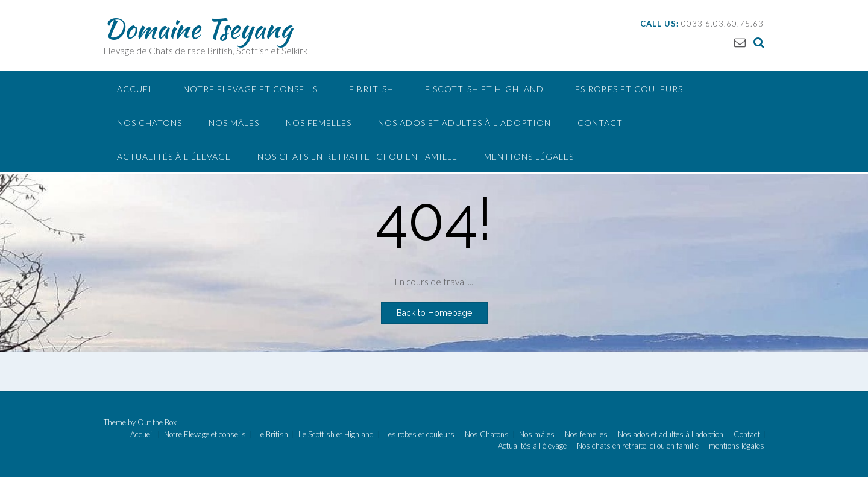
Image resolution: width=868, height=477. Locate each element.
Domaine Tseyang (198, 28)
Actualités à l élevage (174, 156)
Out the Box (157, 422)
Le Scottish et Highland (482, 89)
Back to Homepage (434, 313)
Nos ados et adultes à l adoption (464, 123)
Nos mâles (234, 123)
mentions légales (529, 156)
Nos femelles (319, 123)
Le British (369, 89)
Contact (600, 123)
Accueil (137, 89)
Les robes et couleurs (627, 89)
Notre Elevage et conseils (250, 89)
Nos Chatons (149, 123)
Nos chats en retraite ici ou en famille (357, 156)
